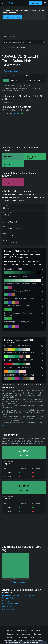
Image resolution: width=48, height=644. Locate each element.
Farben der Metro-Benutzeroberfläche (18, 595)
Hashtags (37, 634)
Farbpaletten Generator (12, 71)
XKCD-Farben (8, 609)
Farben (10, 634)
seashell (17, 113)
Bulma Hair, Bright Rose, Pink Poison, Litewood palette (22, 391)
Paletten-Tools (22, 630)
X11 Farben (7, 607)
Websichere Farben (10, 604)
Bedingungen (36, 637)
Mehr (4, 425)
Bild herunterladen (20, 582)
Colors (7, 3)
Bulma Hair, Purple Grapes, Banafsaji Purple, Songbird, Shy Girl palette (22, 407)
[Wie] (36, 51)
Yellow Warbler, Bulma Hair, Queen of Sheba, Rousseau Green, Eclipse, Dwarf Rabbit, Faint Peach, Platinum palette (23, 412)
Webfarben (6, 601)
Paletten (10, 630)
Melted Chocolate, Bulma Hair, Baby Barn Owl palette (22, 423)
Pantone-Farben (9, 598)
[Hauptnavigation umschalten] (45, 3)
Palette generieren (23, 634)
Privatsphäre (22, 637)
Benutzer (11, 637)
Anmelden (35, 3)
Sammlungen (36, 630)
